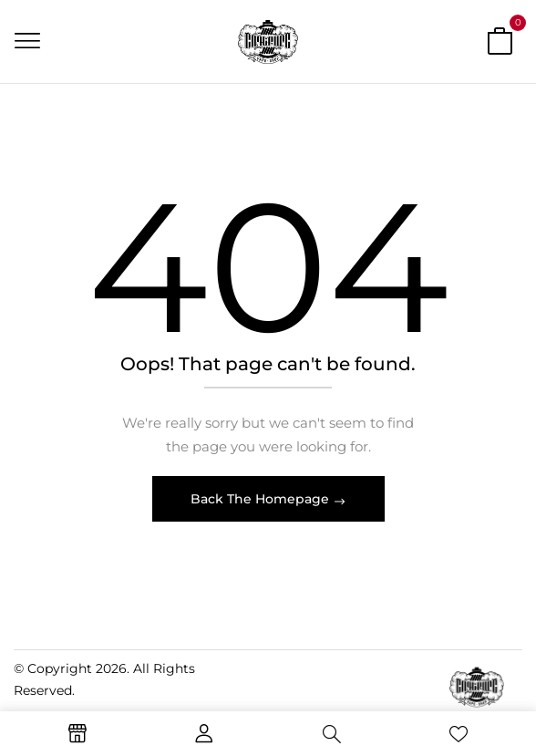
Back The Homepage (262, 499)
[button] (500, 45)
